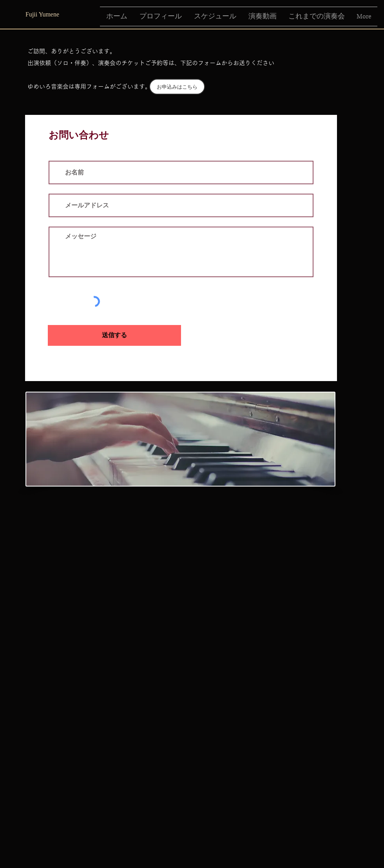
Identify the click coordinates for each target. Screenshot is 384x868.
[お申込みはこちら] (177, 87)
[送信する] (114, 335)
